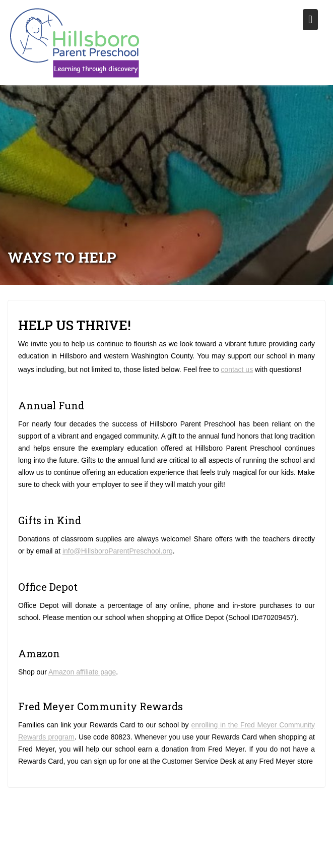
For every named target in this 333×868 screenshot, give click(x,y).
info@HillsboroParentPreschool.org (118, 551)
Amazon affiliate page (82, 672)
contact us (237, 369)
